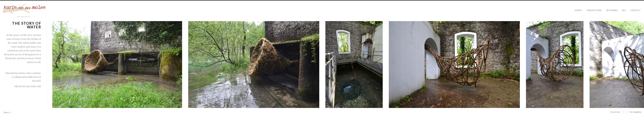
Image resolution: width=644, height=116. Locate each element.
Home (578, 10)
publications (594, 10)
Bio (624, 10)
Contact (635, 10)
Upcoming (612, 10)
